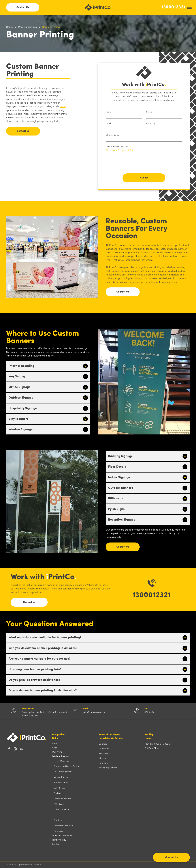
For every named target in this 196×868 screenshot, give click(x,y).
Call (146, 709)
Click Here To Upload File (120, 151)
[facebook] (9, 749)
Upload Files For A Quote (117, 147)
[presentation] (129, 164)
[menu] (189, 7)
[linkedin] (21, 749)
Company (151, 123)
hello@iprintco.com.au (94, 712)
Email (108, 123)
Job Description (112, 135)
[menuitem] (74, 744)
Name (108, 112)
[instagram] (15, 749)
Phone (149, 112)
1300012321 (173, 7)
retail (63, 107)
